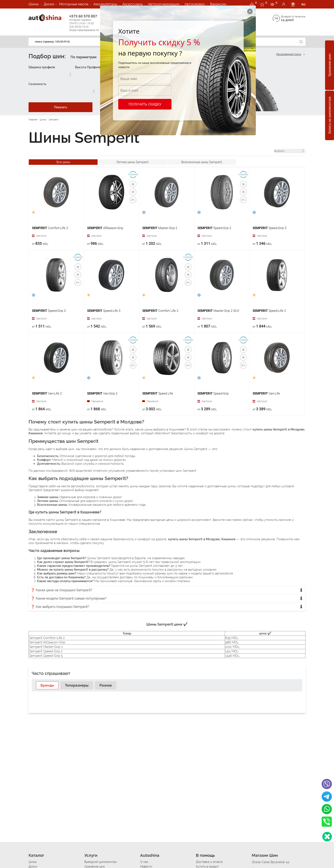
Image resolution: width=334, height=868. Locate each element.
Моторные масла (74, 4)
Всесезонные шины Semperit (202, 162)
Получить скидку (145, 104)
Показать (61, 107)
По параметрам (83, 57)
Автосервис (195, 4)
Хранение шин (330, 65)
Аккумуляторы (105, 4)
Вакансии (218, 4)
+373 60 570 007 (89, 23)
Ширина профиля (42, 67)
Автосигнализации (164, 4)
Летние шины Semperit (132, 162)
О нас (144, 862)
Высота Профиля (88, 67)
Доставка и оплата (209, 862)
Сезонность (37, 84)
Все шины (63, 162)
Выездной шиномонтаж (101, 862)
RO (303, 4)
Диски (49, 4)
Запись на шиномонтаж (330, 115)
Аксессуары (132, 4)
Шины (34, 4)
